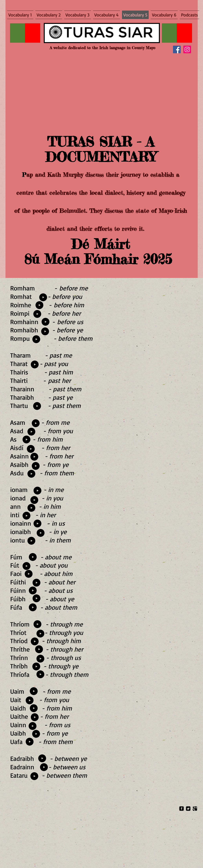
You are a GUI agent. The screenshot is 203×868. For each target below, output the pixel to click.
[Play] (46, 322)
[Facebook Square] (182, 809)
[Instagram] (187, 49)
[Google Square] (195, 809)
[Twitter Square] (188, 809)
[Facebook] (177, 49)
